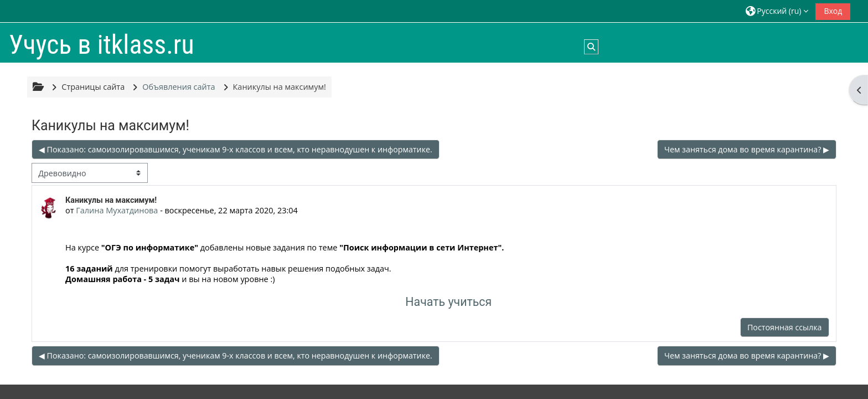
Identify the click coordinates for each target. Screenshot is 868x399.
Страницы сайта (93, 87)
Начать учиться (448, 302)
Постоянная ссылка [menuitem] (785, 327)
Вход (833, 11)
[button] (777, 11)
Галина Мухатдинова (117, 210)
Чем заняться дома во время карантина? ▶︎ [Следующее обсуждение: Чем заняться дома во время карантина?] (747, 149)
